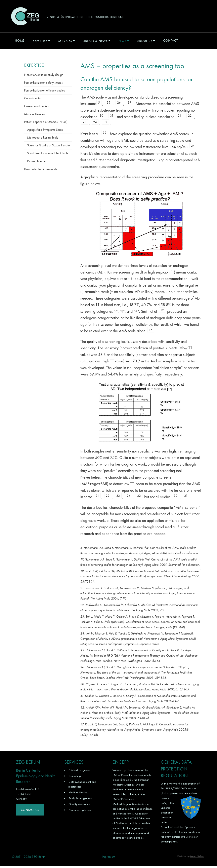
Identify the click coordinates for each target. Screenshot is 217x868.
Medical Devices (35, 116)
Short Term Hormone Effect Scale (48, 155)
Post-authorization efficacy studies (45, 92)
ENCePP (118, 776)
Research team (36, 163)
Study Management (80, 800)
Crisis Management (80, 772)
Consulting (75, 777)
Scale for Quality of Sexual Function (49, 147)
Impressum (108, 858)
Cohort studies (33, 100)
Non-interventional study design (44, 77)
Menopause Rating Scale (43, 139)
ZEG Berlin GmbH (25, 17)
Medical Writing (78, 794)
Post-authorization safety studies (43, 84)
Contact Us (30, 811)
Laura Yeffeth (197, 858)
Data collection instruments (40, 171)
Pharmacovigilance (80, 811)
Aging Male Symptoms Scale (45, 131)
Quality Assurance (79, 806)
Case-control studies (36, 108)
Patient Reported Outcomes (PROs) (46, 124)
